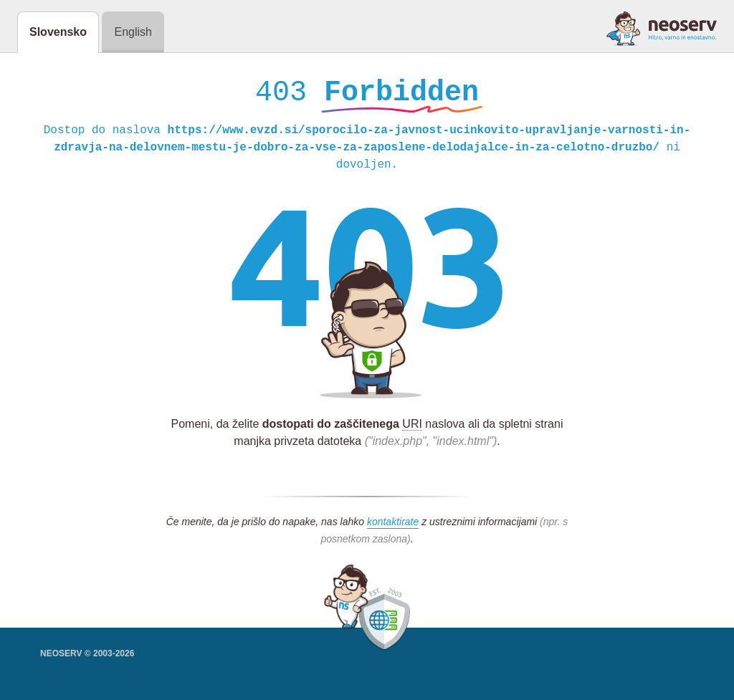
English (133, 32)
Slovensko (58, 32)
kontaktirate (393, 525)
